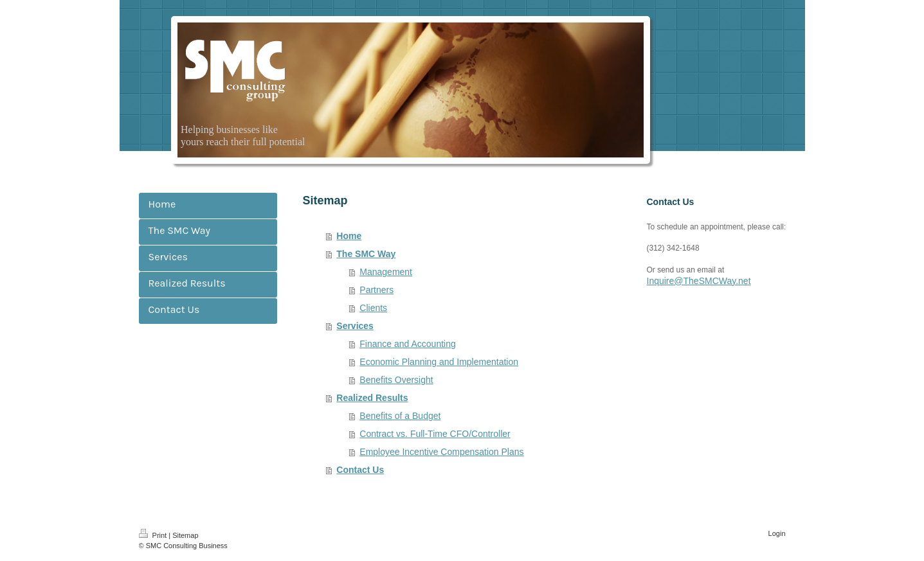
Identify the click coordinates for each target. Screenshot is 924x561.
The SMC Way (366, 254)
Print (154, 535)
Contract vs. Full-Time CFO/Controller (435, 434)
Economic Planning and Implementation (439, 362)
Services (355, 326)
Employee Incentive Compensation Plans (441, 452)
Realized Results (372, 398)
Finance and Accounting (407, 344)
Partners (376, 290)
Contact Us (360, 470)
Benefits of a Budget (400, 416)
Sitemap (185, 535)
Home (349, 236)
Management (386, 272)
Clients (373, 308)
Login (777, 533)
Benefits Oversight (396, 380)
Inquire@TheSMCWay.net (699, 281)
